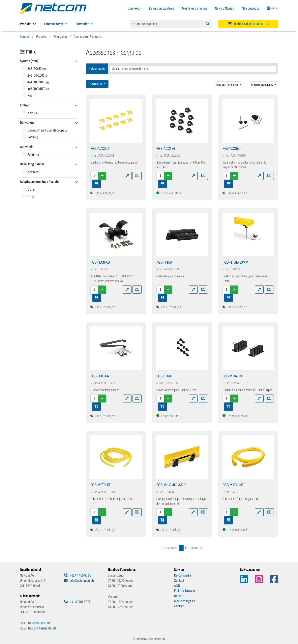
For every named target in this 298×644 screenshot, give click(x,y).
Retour (178, 596)
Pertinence (227, 85)
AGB (177, 586)
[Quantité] (94, 176)
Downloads (96, 84)
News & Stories (224, 8)
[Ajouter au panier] (97, 184)
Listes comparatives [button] (162, 8)
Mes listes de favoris (194, 8)
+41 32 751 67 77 (77, 602)
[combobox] (193, 69)
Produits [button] (28, 24)
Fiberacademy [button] (56, 24)
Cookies (179, 606)
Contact (179, 581)
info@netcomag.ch (79, 581)
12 (262, 85)
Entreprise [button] (85, 24)
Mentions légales (185, 601)
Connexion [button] (134, 8)
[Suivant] (195, 548)
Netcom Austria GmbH (42, 628)
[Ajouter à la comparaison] (127, 176)
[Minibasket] (248, 24)
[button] (48, 61)
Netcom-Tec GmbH (40, 623)
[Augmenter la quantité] (102, 176)
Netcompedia (250, 8)
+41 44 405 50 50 (78, 575)
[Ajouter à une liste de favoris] (137, 176)
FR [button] (272, 8)
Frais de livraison (184, 591)
